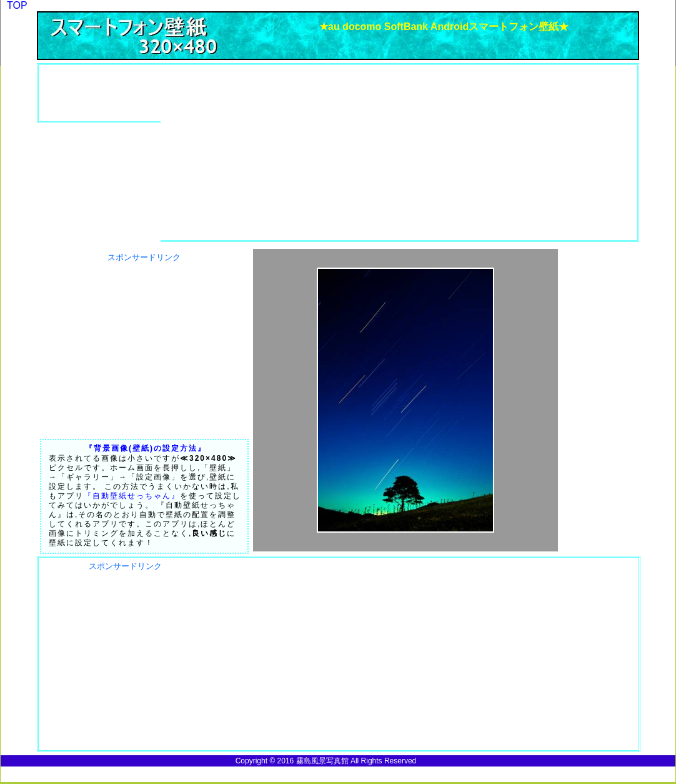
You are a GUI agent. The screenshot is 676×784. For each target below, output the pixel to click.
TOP (17, 5)
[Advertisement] (111, 93)
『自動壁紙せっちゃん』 (132, 496)
